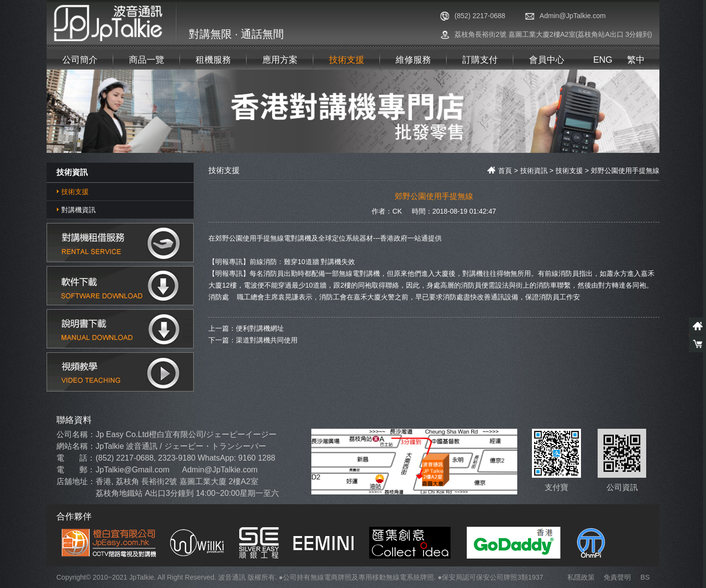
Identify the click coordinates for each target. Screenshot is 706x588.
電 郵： (76, 470)
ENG (603, 60)
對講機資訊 (78, 210)
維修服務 (413, 60)
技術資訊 (534, 171)
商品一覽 (147, 60)
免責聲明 (617, 577)
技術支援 (347, 60)
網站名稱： (76, 446)
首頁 (500, 171)
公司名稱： (76, 434)
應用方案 (280, 60)
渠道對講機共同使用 (267, 340)
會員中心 (547, 60)
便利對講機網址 (260, 328)
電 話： (76, 458)
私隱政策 (581, 577)
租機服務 (213, 60)
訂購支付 (480, 60)
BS (645, 577)
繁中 (636, 60)
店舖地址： (76, 481)
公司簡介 (80, 60)
